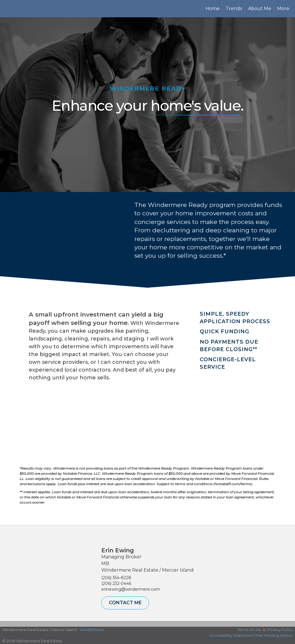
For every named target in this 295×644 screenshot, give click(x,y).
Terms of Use (249, 630)
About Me (260, 9)
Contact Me (125, 603)
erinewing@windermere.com (131, 589)
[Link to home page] (26, 9)
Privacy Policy (280, 630)
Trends (234, 9)
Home (213, 9)
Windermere (92, 630)
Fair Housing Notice (274, 635)
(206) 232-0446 (116, 583)
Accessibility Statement (232, 635)
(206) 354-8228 (116, 578)
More (283, 9)
